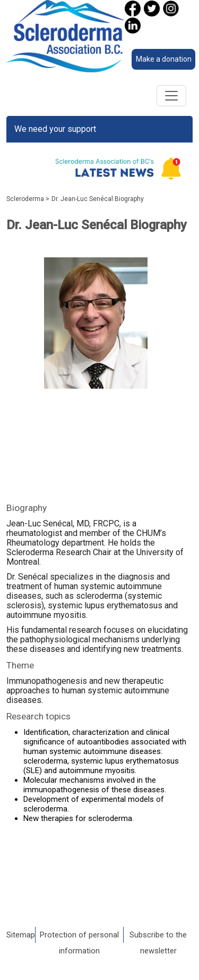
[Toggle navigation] (171, 96)
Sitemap (21, 935)
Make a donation (164, 59)
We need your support (55, 129)
